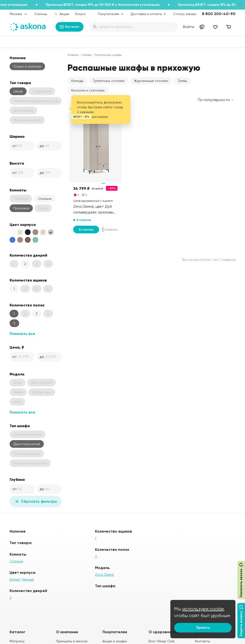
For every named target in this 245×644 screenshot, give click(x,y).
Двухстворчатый (27, 444)
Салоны (41, 14)
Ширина (17, 136)
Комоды (77, 81)
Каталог (70, 27)
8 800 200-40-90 (219, 14)
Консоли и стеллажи (88, 90)
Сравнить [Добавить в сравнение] (110, 230)
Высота (17, 163)
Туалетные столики (109, 81)
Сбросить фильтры (36, 501)
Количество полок (27, 305)
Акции (62, 14)
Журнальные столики (151, 81)
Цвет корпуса (23, 224)
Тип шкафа (20, 426)
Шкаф (18, 91)
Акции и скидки (115, 641)
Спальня (45, 199)
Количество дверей (28, 255)
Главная (73, 55)
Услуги (80, 14)
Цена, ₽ (17, 347)
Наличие (18, 58)
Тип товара (20, 83)
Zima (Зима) (104, 575)
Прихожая (21, 208)
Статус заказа (185, 14)
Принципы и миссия (72, 641)
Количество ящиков (28, 280)
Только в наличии (27, 66)
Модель (17, 374)
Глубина (17, 479)
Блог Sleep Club (162, 641)
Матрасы (17, 641)
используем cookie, (204, 609)
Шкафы (87, 55)
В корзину (86, 230)
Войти (189, 27)
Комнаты (18, 190)
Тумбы (182, 81)
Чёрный (28, 579)
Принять (203, 628)
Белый (15, 579)
